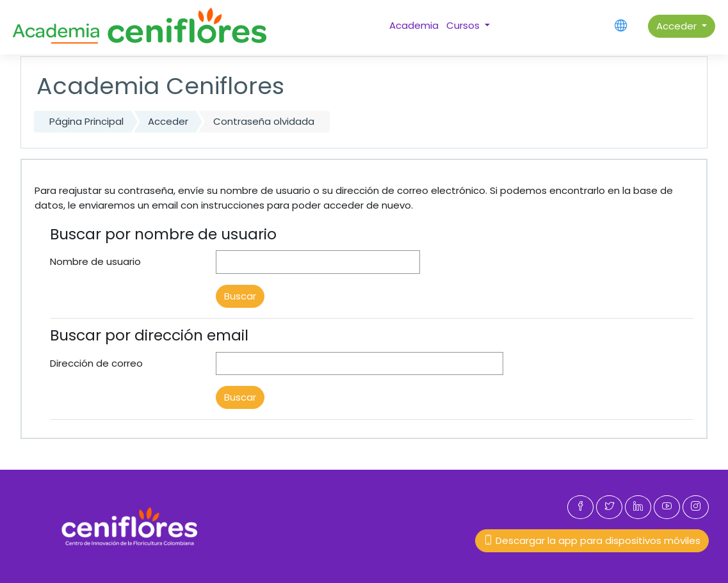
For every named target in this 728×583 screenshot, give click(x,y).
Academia (414, 25)
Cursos (464, 25)
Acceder (678, 26)
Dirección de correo (96, 363)
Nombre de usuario (95, 261)
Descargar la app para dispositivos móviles (592, 540)
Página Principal (86, 121)
